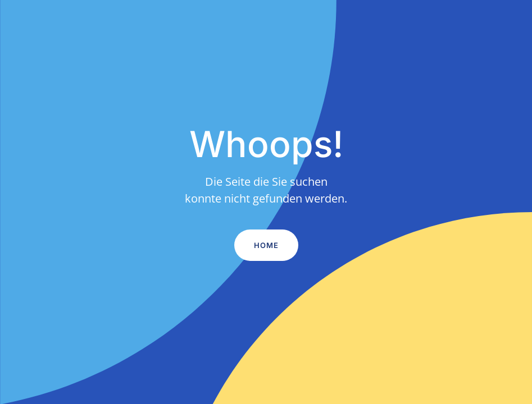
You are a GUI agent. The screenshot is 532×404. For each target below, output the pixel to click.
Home (266, 245)
